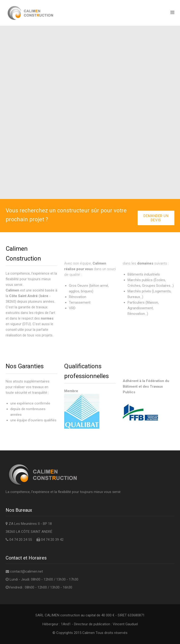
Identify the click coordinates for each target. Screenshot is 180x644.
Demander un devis (156, 218)
